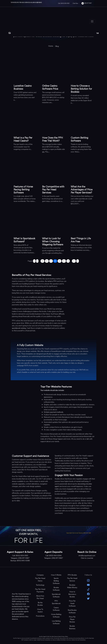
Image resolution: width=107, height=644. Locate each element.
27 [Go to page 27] (51, 261)
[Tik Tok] (88, 589)
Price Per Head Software (72, 603)
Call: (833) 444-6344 (53, 556)
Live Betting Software (56, 622)
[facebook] (88, 594)
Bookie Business (72, 627)
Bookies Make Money (72, 586)
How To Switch (40, 611)
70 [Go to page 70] (74, 261)
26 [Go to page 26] (47, 261)
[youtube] (88, 585)
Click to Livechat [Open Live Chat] (87, 558)
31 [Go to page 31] (68, 261)
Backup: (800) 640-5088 (85, 533)
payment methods (57, 412)
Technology (40, 585)
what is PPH (52, 281)
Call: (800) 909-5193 (64, 3)
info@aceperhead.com (87, 556)
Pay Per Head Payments (40, 590)
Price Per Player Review (72, 619)
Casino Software (56, 609)
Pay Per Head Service (72, 580)
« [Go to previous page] (34, 261)
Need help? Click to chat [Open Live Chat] (72, 533)
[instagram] (88, 580)
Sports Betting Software (56, 581)
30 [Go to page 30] (64, 261)
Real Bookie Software (72, 611)
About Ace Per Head (40, 597)
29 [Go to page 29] (60, 261)
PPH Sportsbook (56, 602)
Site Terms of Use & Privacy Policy (60, 637)
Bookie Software (56, 589)
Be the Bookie (40, 604)
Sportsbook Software (56, 595)
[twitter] (88, 598)
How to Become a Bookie (72, 594)
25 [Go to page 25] (42, 261)
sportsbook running (19, 328)
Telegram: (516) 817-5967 (20, 558)
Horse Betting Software (56, 616)
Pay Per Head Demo (40, 580)
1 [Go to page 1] (37, 261)
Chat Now (75, 3)
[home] (51, 46)
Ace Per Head (42, 637)
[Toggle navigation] (92, 21)
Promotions (40, 616)
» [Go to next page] (78, 261)
